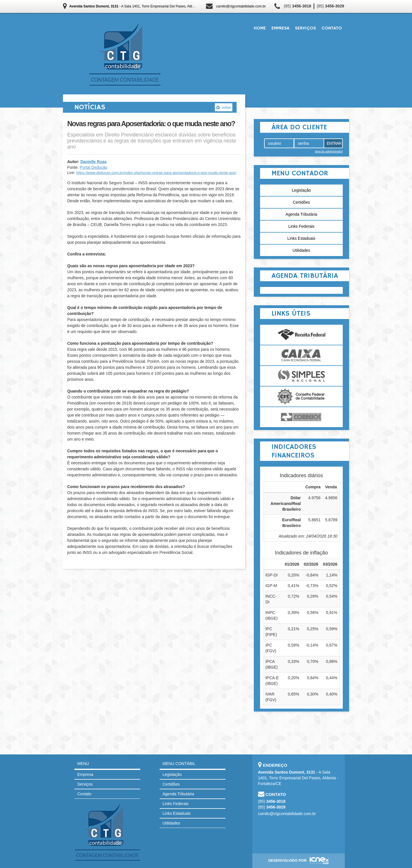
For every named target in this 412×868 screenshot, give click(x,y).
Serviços (305, 28)
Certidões (301, 202)
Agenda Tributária (301, 214)
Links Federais (301, 226)
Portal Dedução (94, 167)
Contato (332, 28)
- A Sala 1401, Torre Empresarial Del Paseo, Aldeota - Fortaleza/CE (146, 6)
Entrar (334, 143)
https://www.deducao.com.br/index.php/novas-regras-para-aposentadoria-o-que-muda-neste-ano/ (156, 173)
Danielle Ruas (94, 162)
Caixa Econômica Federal (301, 355)
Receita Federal (301, 335)
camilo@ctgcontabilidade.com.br (241, 6)
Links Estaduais (301, 238)
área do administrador (329, 151)
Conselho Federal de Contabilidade (301, 397)
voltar (223, 107)
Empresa (280, 28)
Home (260, 28)
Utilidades (301, 250)
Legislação (301, 190)
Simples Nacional (301, 376)
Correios (301, 417)
